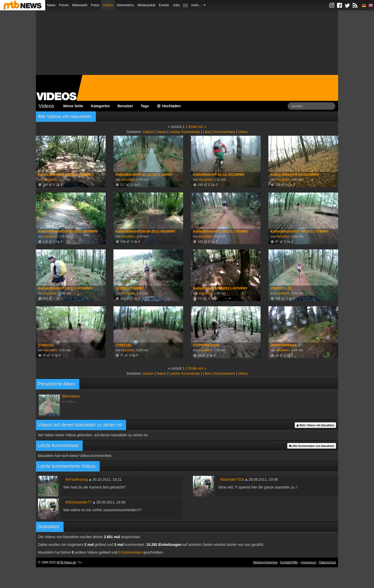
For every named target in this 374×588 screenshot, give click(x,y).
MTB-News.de (66, 562)
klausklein (50, 180)
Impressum (309, 562)
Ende (193, 127)
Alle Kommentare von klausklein (312, 446)
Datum (148, 132)
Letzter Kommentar (185, 132)
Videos (108, 5)
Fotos (95, 5)
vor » (202, 127)
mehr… (198, 5)
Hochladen (169, 106)
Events (164, 5)
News (51, 5)
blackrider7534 (232, 479)
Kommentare (225, 132)
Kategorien (100, 106)
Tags (145, 106)
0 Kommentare (130, 552)
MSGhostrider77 (79, 502)
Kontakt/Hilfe (289, 562)
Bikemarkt (80, 5)
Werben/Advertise (265, 562)
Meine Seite (73, 106)
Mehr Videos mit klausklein (315, 425)
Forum (64, 5)
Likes (207, 132)
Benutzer (125, 106)
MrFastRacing (77, 479)
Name (162, 132)
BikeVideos (71, 396)
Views (243, 132)
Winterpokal (146, 5)
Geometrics (125, 5)
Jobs (176, 5)
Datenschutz (328, 562)
